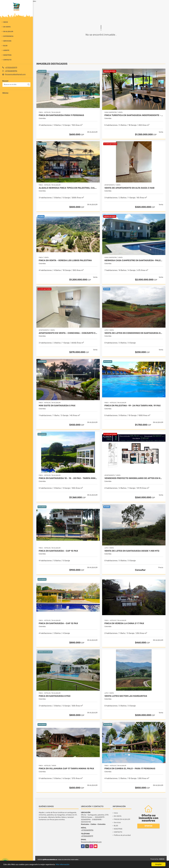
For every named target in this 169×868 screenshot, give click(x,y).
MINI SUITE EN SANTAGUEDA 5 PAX (57, 406)
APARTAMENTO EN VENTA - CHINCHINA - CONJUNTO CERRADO (68, 333)
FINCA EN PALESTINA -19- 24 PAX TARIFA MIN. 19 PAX (133, 406)
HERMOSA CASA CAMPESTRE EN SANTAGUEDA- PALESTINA (134, 260)
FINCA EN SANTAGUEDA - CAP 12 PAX (58, 623)
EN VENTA (7, 27)
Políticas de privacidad (122, 835)
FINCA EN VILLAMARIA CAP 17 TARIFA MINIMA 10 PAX (66, 769)
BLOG (5, 46)
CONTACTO (7, 60)
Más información (63, 865)
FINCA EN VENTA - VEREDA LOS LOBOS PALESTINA (65, 260)
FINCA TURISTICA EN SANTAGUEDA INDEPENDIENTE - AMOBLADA (134, 115)
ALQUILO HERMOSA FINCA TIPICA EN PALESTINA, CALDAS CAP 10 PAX (68, 188)
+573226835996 (11, 71)
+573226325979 (11, 68)
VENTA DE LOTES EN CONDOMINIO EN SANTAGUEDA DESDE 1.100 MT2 (134, 333)
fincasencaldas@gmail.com (15, 74)
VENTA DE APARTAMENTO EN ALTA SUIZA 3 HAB (129, 188)
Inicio (6, 22)
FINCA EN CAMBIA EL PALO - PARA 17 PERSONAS (130, 769)
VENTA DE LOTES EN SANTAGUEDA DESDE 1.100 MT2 (132, 551)
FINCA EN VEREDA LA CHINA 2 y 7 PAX (124, 623)
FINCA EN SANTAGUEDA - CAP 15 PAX (58, 551)
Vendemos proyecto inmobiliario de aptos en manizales (134, 478)
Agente (6, 50)
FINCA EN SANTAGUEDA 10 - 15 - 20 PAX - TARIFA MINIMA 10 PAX (68, 478)
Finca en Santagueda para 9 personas (61, 115)
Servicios (7, 41)
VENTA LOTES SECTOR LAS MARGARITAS (126, 696)
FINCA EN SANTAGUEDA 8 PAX (55, 696)
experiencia (8, 36)
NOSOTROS (7, 55)
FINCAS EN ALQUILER (122, 819)
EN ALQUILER (8, 31)
